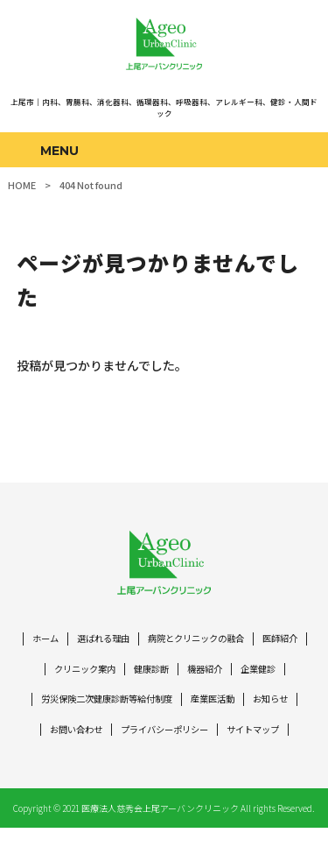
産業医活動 (274, 707)
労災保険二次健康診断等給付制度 (160, 707)
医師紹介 (65, 677)
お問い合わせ (136, 739)
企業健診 (50, 707)
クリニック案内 (136, 677)
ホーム (64, 645)
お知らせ (69, 739)
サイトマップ (164, 769)
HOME (22, 185)
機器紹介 (264, 677)
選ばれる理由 (126, 645)
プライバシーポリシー (231, 739)
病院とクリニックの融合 (226, 645)
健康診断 (207, 677)
